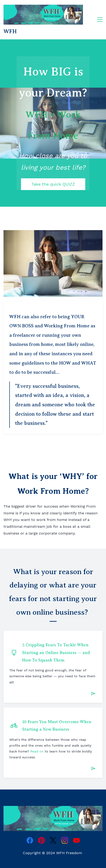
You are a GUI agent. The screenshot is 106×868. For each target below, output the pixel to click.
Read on (37, 751)
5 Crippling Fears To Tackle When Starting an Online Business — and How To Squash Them (56, 653)
